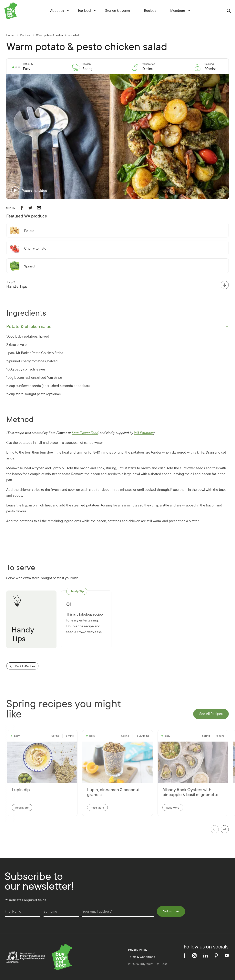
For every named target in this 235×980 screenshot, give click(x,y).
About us (57, 11)
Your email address (97, 912)
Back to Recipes (22, 666)
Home (10, 35)
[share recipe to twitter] (33, 208)
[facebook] (184, 956)
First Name (13, 912)
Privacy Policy (138, 950)
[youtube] (227, 955)
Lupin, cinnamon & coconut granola (113, 792)
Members (178, 11)
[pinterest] (216, 956)
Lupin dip (21, 790)
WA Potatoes (144, 433)
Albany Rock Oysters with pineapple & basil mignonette (190, 792)
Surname (50, 912)
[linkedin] (206, 956)
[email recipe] (41, 208)
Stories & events (117, 11)
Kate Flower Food (85, 433)
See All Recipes (211, 714)
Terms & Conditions (142, 957)
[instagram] (194, 956)
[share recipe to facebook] (24, 208)
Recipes (150, 11)
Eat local (85, 11)
